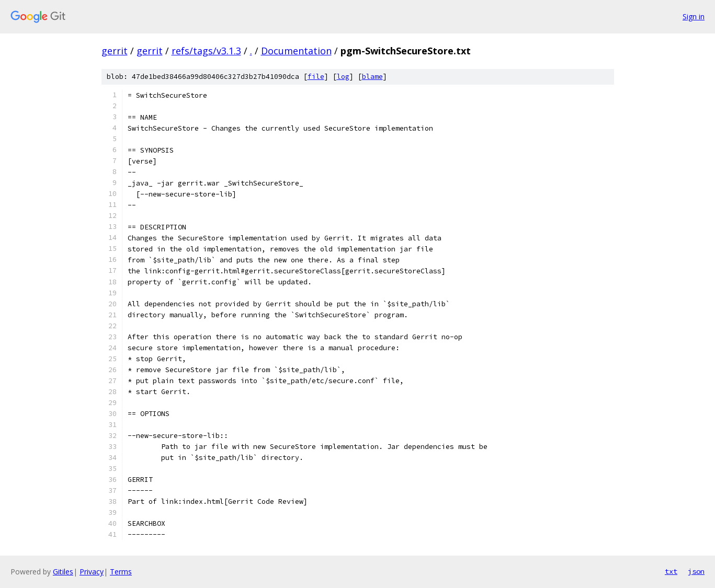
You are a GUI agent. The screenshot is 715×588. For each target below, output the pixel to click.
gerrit (115, 51)
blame (372, 77)
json (696, 571)
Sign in (694, 16)
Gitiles (63, 572)
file (316, 77)
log (343, 77)
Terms (121, 572)
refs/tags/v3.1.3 (206, 51)
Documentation (296, 51)
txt (671, 571)
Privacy (92, 572)
